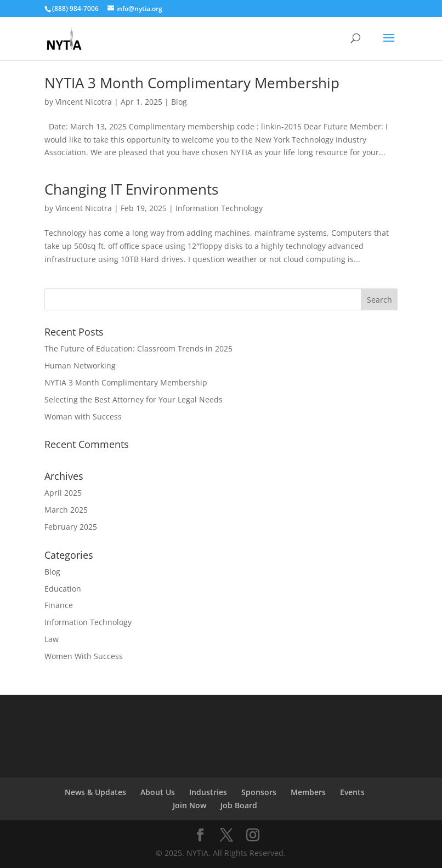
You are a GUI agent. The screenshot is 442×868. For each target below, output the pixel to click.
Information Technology (219, 208)
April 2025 (63, 493)
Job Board (239, 805)
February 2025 (71, 527)
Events (352, 792)
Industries (208, 792)
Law (52, 639)
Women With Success (84, 656)
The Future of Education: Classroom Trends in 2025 (138, 348)
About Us (158, 792)
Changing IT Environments (131, 189)
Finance (59, 605)
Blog (179, 102)
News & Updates (95, 792)
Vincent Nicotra (84, 102)
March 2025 (66, 510)
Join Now (189, 805)
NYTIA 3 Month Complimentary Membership (192, 83)
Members (308, 792)
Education (63, 589)
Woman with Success (83, 416)
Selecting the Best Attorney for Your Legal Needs (134, 399)
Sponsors (259, 792)
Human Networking (80, 365)
